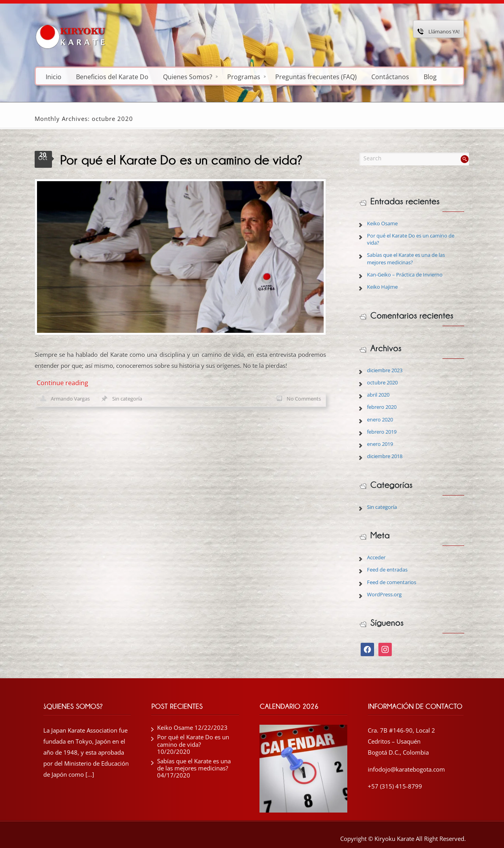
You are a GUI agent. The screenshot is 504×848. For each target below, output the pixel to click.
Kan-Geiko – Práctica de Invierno (405, 275)
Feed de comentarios (392, 582)
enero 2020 (380, 419)
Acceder (376, 557)
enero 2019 (380, 444)
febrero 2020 (382, 407)
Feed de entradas (387, 570)
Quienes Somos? (190, 76)
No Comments (304, 399)
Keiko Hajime (382, 287)
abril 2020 (378, 395)
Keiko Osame (382, 223)
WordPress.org (384, 594)
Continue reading (62, 383)
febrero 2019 (382, 432)
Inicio (54, 76)
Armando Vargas (70, 399)
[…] (90, 774)
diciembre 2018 (385, 456)
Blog (430, 76)
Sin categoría (127, 399)
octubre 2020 (382, 382)
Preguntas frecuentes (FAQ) (316, 76)
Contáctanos (390, 76)
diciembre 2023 (385, 370)
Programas (246, 76)
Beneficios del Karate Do (112, 76)
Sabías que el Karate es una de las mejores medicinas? (406, 258)
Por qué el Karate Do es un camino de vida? (193, 740)
